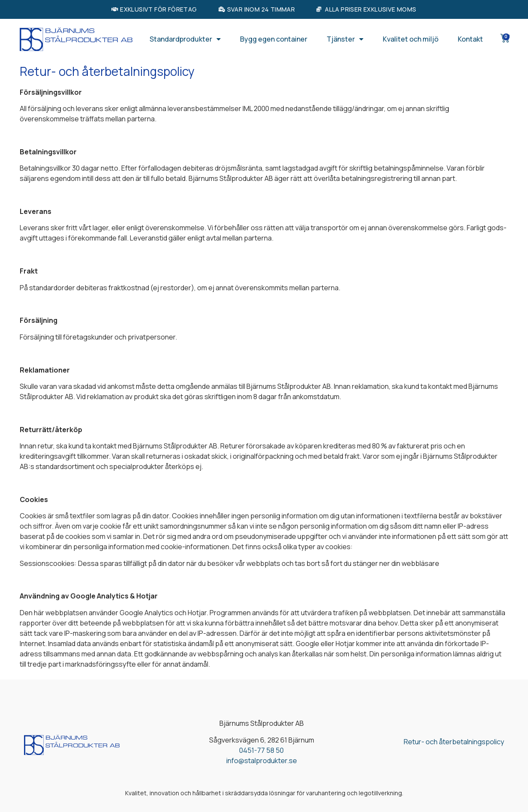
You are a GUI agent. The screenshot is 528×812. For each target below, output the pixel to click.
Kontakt (470, 39)
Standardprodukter (185, 39)
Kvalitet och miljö (411, 39)
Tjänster (345, 39)
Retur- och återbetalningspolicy (454, 742)
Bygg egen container (274, 39)
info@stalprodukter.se (262, 761)
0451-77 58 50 (261, 750)
